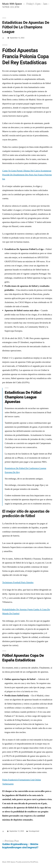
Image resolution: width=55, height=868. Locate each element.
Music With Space (12, 4)
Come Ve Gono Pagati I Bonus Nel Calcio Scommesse (27, 171)
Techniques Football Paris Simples (18, 582)
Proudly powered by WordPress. (27, 862)
